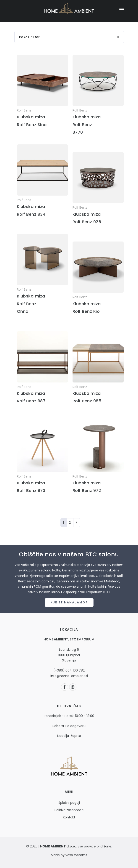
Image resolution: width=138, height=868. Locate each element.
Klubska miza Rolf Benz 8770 (87, 125)
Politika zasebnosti (69, 810)
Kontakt (69, 817)
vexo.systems (76, 855)
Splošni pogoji (69, 803)
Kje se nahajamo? (69, 602)
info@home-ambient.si (69, 676)
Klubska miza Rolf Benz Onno (31, 304)
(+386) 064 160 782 (69, 670)
